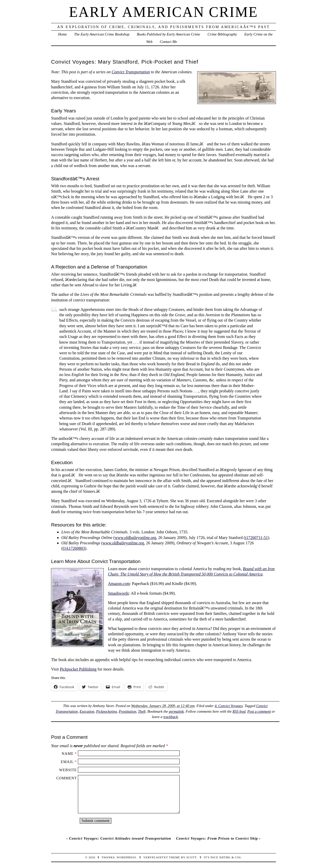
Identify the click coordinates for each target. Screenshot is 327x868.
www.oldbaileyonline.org (135, 538)
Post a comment (259, 711)
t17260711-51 (256, 538)
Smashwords (118, 593)
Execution (87, 711)
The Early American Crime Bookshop (102, 34)
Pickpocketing (107, 711)
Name (68, 754)
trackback (171, 717)
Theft (142, 711)
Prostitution (127, 711)
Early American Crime (163, 12)
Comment (67, 778)
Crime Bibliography (222, 34)
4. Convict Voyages (229, 706)
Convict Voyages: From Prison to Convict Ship (217, 838)
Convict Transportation (131, 72)
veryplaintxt (156, 857)
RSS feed (239, 711)
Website (68, 770)
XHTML (225, 857)
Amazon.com (119, 584)
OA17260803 (74, 548)
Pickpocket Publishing (78, 669)
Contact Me (169, 42)
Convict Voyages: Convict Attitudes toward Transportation (120, 838)
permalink (176, 711)
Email (67, 762)
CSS (238, 857)
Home (62, 34)
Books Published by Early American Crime (168, 34)
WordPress (126, 857)
